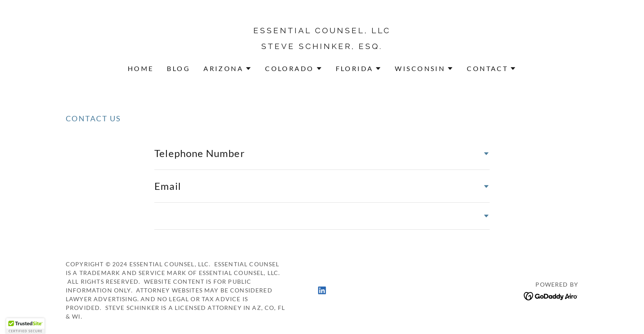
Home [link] (141, 68)
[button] (228, 69)
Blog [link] (178, 68)
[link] (322, 46)
